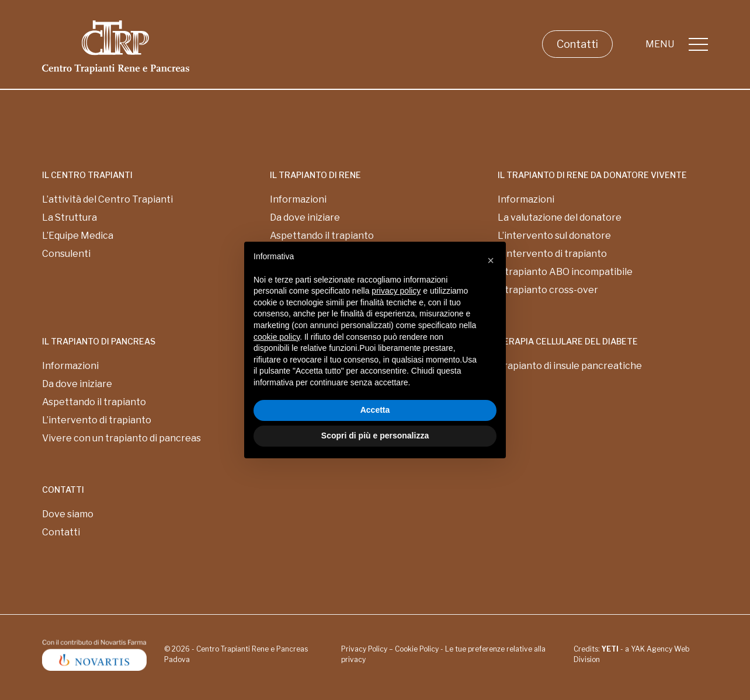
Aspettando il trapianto (94, 402)
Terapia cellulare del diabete (568, 341)
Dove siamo (68, 514)
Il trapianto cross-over (548, 290)
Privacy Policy (364, 649)
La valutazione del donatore (560, 217)
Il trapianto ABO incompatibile (565, 272)
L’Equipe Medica (78, 236)
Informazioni (298, 199)
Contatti (577, 45)
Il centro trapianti (87, 175)
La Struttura (70, 217)
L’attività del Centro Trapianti (107, 199)
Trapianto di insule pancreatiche (570, 366)
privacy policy (396, 291)
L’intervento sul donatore (554, 236)
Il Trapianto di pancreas (99, 341)
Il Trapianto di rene (315, 175)
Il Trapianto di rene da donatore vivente (592, 175)
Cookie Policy (417, 649)
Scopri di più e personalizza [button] (375, 436)
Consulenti (66, 254)
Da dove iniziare (305, 217)
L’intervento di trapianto (552, 254)
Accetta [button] (375, 410)
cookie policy (277, 337)
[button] (491, 260)
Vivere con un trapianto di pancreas (121, 438)
